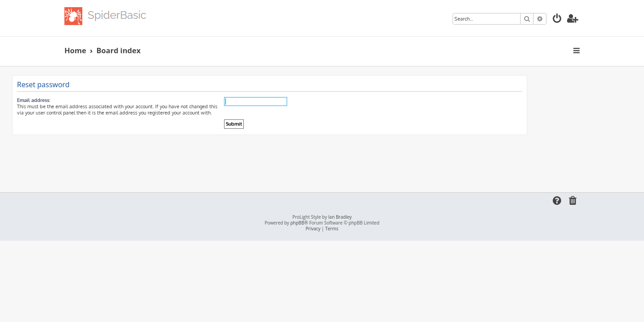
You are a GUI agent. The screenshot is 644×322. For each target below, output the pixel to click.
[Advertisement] (322, 160)
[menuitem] (557, 19)
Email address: (86, 100)
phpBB (297, 223)
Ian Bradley (340, 217)
